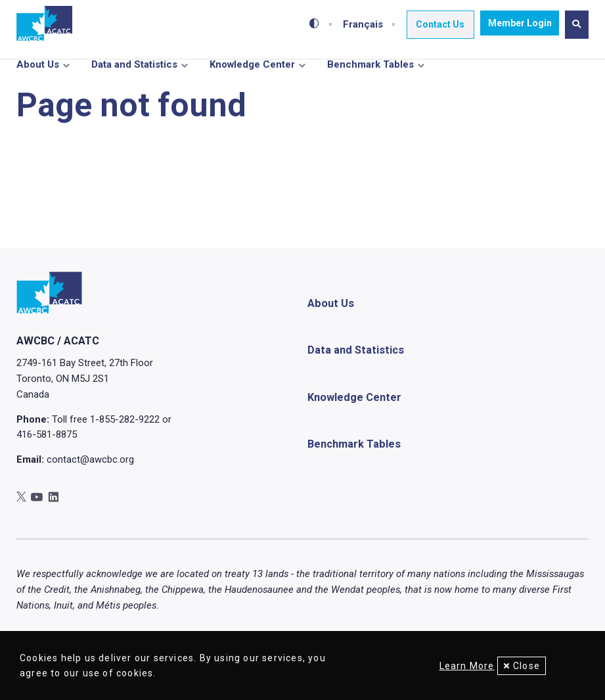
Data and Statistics (134, 64)
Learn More (460, 666)
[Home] (44, 24)
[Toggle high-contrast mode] (318, 23)
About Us (38, 64)
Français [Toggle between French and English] (366, 23)
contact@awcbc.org (90, 484)
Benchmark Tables (370, 64)
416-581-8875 (47, 460)
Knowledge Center (252, 64)
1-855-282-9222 (125, 444)
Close (527, 666)
